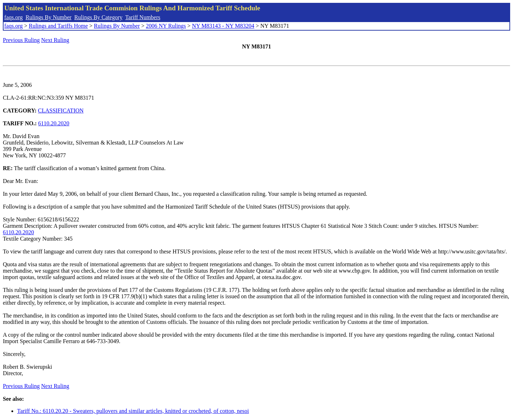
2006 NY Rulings (166, 26)
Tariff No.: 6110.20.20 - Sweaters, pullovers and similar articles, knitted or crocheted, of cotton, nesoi (133, 411)
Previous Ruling (21, 40)
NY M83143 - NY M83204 (223, 26)
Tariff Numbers (143, 17)
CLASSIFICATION (61, 111)
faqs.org (14, 17)
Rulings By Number (49, 17)
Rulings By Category (99, 17)
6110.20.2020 (54, 123)
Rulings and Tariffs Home (58, 26)
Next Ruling (55, 40)
